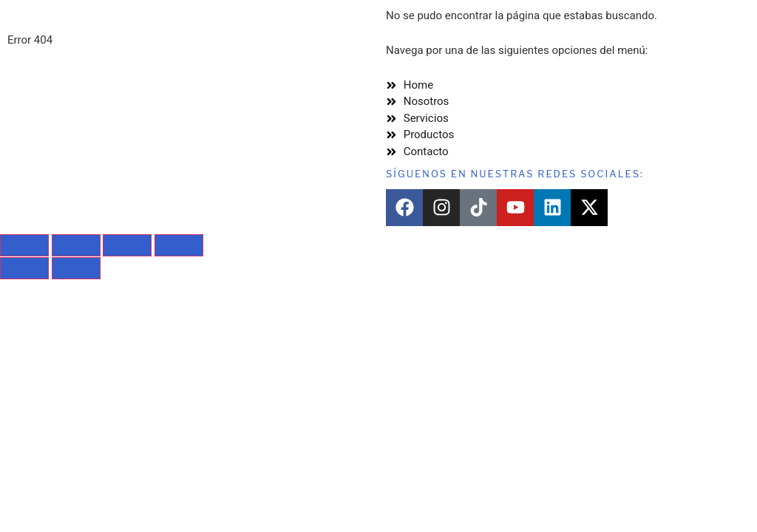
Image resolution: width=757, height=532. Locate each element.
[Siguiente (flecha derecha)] (76, 268)
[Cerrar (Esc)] (179, 245)
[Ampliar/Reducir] (24, 245)
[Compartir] (127, 245)
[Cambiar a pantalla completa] (76, 245)
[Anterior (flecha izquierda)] (24, 268)
